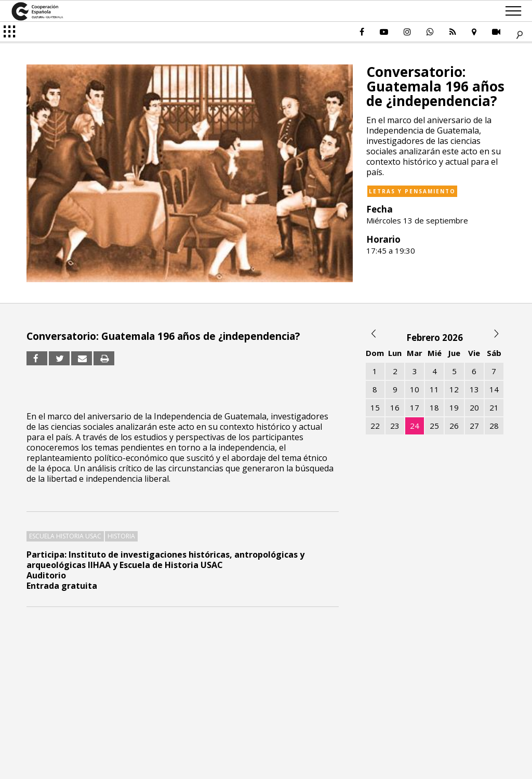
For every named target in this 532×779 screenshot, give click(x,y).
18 (434, 407)
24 (415, 426)
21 (494, 407)
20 (474, 407)
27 (474, 426)
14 (494, 389)
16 (395, 407)
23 (395, 426)
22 (375, 426)
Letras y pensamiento (412, 191)
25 (434, 426)
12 (454, 389)
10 (415, 389)
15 (375, 407)
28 (494, 426)
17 (415, 407)
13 (474, 389)
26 (454, 426)
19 (454, 407)
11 (434, 389)
